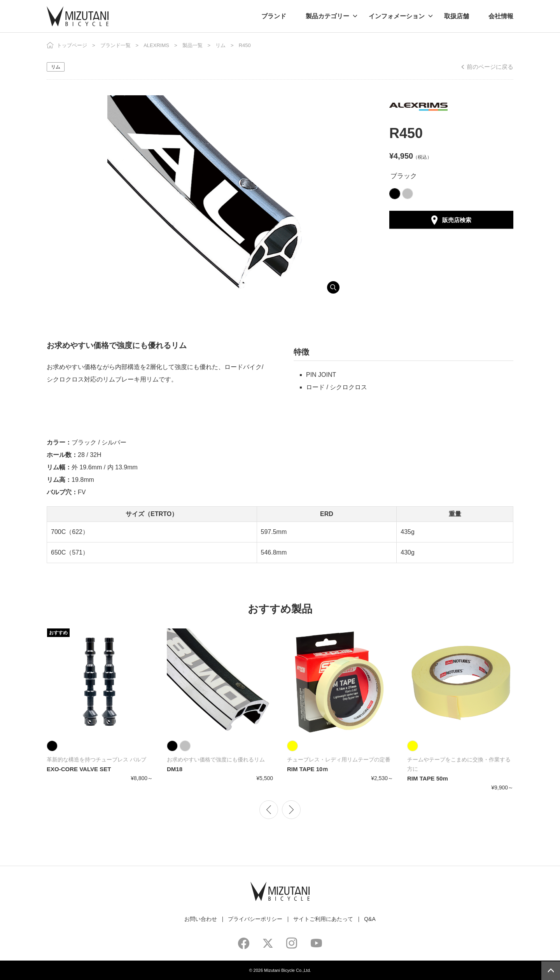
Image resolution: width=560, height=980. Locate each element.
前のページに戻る (490, 67)
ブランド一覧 (115, 45)
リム (220, 45)
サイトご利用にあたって (323, 919)
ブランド (274, 16)
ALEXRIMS (156, 45)
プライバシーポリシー (255, 919)
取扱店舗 (457, 16)
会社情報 (501, 16)
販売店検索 (457, 220)
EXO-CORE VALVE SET (79, 769)
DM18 (175, 769)
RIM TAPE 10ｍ (308, 769)
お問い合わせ (201, 919)
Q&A (370, 919)
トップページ (72, 45)
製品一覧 (192, 45)
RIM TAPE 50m (428, 778)
